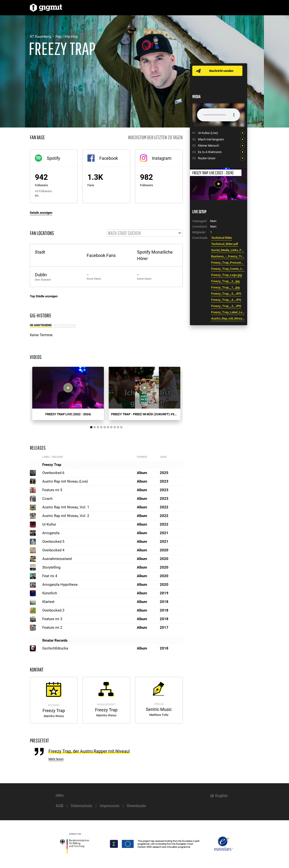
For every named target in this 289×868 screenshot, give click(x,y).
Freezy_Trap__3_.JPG (226, 306)
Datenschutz (82, 806)
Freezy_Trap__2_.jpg (225, 281)
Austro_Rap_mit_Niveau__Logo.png (228, 318)
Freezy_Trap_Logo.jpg (226, 275)
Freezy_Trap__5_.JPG (226, 294)
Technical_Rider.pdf (225, 244)
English (221, 796)
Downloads (136, 806)
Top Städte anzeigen (44, 296)
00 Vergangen (65, 326)
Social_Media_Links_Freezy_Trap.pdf (228, 250)
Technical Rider (222, 238)
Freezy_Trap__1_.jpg (225, 287)
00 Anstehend (41, 326)
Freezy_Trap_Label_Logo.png (228, 312)
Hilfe (60, 796)
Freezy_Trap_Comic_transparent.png (228, 269)
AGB (59, 806)
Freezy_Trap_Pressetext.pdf (228, 263)
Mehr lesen (56, 759)
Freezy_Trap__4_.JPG (226, 300)
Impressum (110, 806)
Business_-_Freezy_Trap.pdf (228, 256)
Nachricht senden (222, 71)
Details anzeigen (41, 213)
